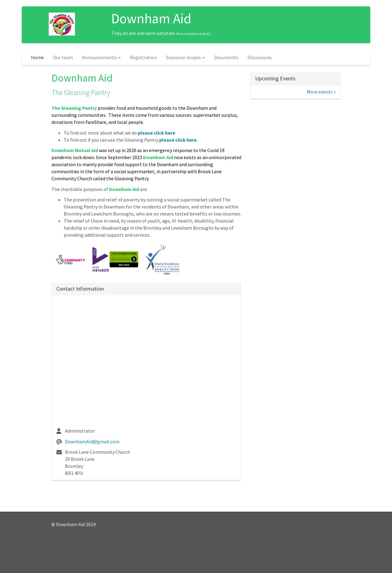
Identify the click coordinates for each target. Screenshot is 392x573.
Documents (226, 57)
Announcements (101, 57)
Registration (143, 57)
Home (37, 57)
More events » (321, 92)
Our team (63, 57)
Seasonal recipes (185, 57)
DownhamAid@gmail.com (92, 441)
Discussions (260, 57)
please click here (156, 133)
